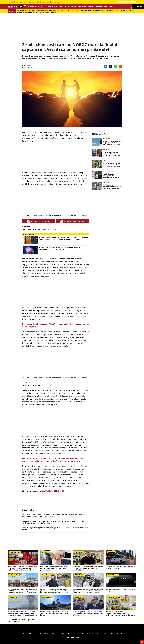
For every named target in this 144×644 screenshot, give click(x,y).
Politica (32, 7)
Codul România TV (92, 633)
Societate (42, 7)
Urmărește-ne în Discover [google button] (39, 221)
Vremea (91, 7)
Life (106, 7)
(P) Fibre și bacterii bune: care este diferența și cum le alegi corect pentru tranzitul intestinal (121, 613)
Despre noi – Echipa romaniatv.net (71, 633)
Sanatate (82, 7)
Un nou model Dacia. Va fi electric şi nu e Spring (120, 590)
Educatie (72, 7)
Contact (53, 633)
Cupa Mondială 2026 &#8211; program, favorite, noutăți (21, 621)
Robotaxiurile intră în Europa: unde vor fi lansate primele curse (120, 568)
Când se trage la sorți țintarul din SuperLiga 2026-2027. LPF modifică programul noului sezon (55, 529)
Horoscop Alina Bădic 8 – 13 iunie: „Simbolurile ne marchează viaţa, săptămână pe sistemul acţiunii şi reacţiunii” (64, 238)
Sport (112, 7)
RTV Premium (21, 2)
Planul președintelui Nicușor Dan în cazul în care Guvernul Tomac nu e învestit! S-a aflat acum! (88, 613)
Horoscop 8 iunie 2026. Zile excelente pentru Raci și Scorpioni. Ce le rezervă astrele (60, 248)
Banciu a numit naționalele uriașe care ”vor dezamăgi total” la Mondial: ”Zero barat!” (54, 613)
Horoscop (31, 2)
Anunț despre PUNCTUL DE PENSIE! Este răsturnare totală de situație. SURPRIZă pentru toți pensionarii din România (53, 522)
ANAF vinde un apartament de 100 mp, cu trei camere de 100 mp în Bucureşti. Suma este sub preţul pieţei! (112, 187)
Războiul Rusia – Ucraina (44, 2)
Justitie (63, 7)
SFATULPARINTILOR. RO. (53, 491)
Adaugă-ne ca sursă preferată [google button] (72, 221)
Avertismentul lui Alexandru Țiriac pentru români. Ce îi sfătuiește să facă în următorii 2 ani (88, 568)
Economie (53, 7)
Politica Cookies (27, 633)
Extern (99, 7)
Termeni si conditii (42, 633)
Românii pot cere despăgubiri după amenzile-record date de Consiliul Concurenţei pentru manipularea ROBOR (112, 176)
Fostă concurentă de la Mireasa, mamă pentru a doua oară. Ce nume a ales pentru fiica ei (54, 568)
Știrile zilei (11, 2)
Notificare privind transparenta (112, 633)
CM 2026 (57, 2)
